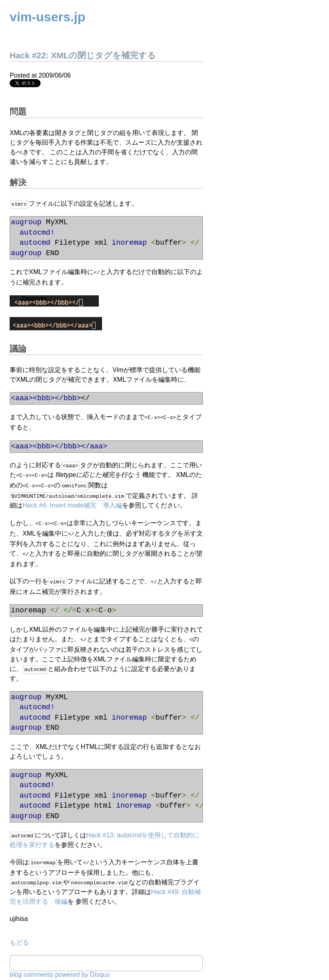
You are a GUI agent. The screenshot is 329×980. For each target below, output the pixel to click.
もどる (19, 934)
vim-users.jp (48, 17)
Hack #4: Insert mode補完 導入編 (72, 502)
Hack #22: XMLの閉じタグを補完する (83, 55)
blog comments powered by (60, 967)
